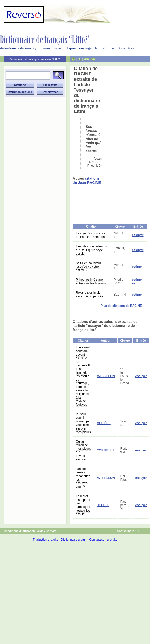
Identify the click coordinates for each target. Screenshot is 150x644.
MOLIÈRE (104, 423)
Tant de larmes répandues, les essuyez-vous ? (83, 478)
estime (137, 267)
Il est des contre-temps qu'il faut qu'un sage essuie (91, 250)
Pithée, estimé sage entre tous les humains (91, 281)
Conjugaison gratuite (103, 540)
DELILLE (103, 505)
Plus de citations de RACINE (121, 306)
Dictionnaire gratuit (74, 540)
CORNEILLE (105, 450)
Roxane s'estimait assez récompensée (89, 295)
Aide (40, 531)
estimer (137, 295)
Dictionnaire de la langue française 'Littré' (35, 59)
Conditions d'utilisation (19, 531)
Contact (51, 531)
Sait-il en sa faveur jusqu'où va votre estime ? (88, 267)
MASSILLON (106, 376)
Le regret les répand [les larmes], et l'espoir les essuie (83, 505)
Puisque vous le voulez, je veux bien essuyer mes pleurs (83, 423)
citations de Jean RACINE (87, 180)
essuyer (138, 235)
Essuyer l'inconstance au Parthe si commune (91, 235)
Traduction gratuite (45, 540)
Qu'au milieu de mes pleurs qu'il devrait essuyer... (83, 450)
